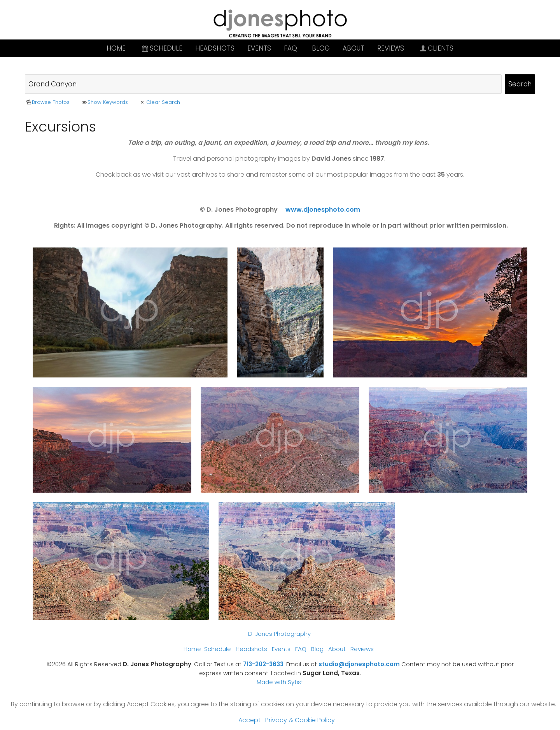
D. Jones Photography (279, 634)
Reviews (391, 48)
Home (116, 48)
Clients (436, 48)
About (353, 48)
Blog (321, 48)
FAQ (290, 48)
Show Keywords (104, 102)
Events (259, 48)
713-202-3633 (263, 664)
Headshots (215, 48)
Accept (249, 720)
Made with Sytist (280, 682)
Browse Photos (47, 102)
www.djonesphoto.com (323, 210)
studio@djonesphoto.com (359, 664)
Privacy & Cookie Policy (300, 720)
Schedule (161, 48)
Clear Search (159, 102)
